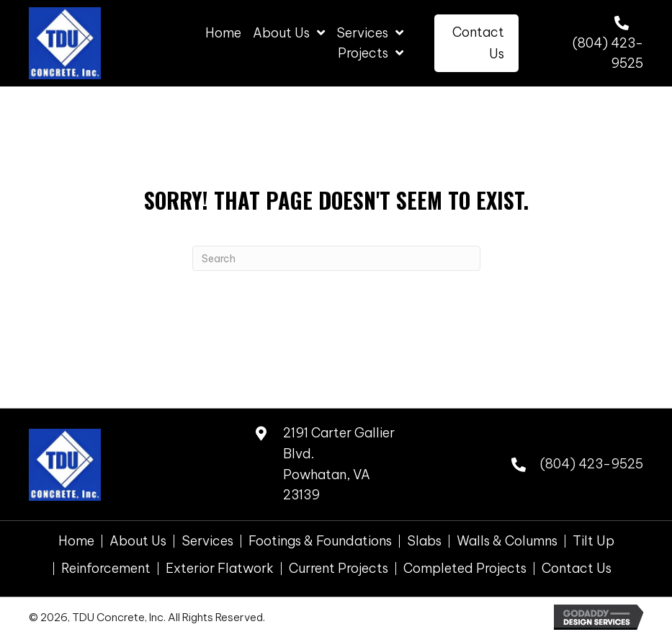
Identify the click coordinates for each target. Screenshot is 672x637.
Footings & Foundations (320, 541)
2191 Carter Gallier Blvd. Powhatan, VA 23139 (339, 464)
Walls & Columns (507, 541)
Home (76, 541)
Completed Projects (465, 569)
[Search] (336, 258)
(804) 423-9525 (592, 464)
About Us (138, 541)
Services (207, 541)
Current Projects (339, 569)
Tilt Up (593, 541)
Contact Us (577, 569)
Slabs (424, 541)
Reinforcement (106, 569)
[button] (477, 43)
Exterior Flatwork (220, 569)
